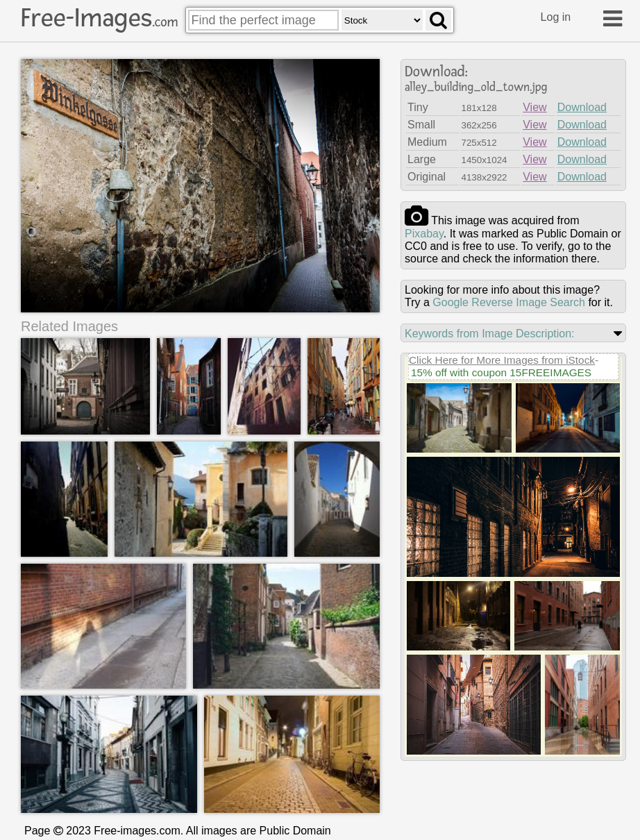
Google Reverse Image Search (509, 302)
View (534, 107)
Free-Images (99, 18)
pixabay (424, 234)
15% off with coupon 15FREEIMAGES (501, 372)
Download (582, 107)
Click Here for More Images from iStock (502, 360)
